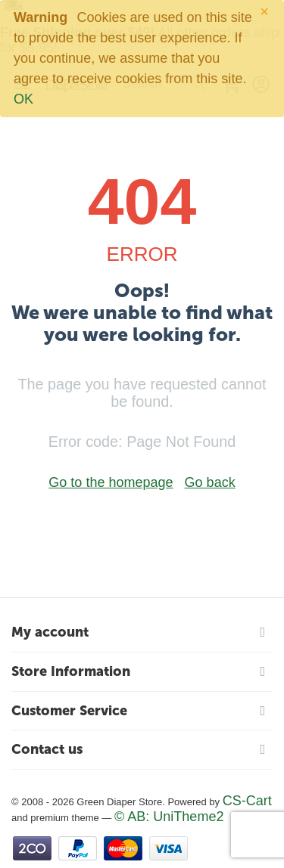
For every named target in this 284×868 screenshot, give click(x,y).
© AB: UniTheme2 (169, 817)
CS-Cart (247, 801)
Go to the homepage (111, 482)
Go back (210, 482)
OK (23, 99)
